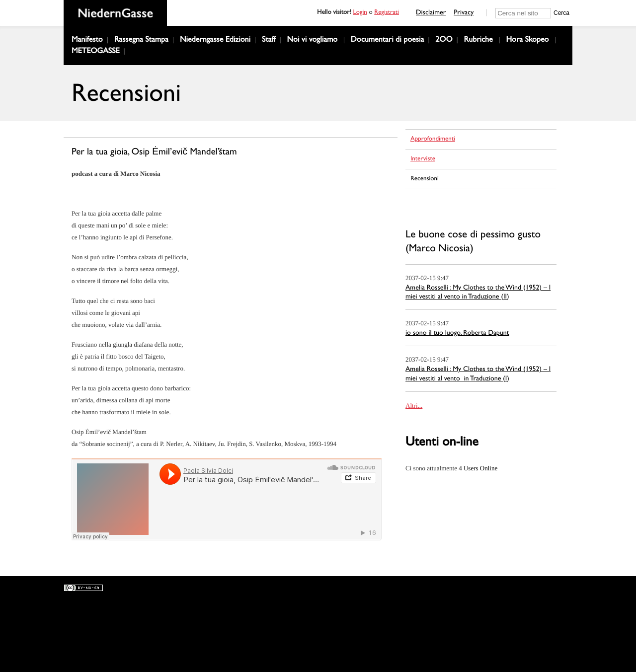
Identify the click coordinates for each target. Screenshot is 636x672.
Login (360, 13)
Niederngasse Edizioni (215, 41)
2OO (444, 41)
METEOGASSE (96, 52)
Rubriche (478, 41)
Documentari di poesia (387, 41)
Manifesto (87, 41)
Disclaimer (431, 13)
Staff (269, 41)
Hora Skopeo (527, 41)
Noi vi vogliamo (313, 41)
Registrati (387, 13)
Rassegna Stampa (141, 41)
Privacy (464, 13)
